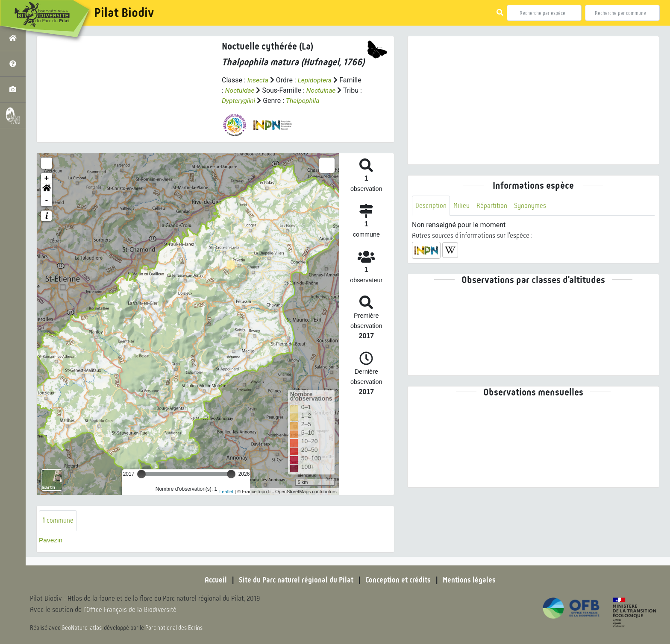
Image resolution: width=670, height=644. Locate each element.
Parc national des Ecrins (174, 628)
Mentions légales (472, 580)
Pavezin (51, 540)
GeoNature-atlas (82, 628)
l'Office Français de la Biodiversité (131, 610)
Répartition (493, 206)
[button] (47, 190)
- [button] (47, 201)
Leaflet (226, 491)
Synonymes (531, 206)
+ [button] (47, 179)
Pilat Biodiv (124, 13)
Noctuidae (240, 90)
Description (431, 206)
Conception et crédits (399, 580)
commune (58, 520)
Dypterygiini (239, 101)
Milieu (462, 206)
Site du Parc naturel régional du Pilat (295, 580)
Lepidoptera (316, 80)
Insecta (258, 80)
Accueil (213, 580)
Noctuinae (322, 90)
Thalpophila (304, 101)
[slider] (141, 474)
